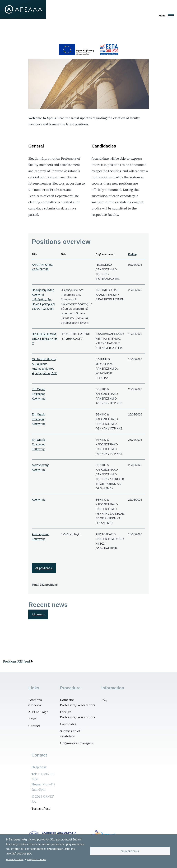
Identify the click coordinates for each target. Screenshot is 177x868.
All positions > (44, 568)
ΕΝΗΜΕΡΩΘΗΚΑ (130, 851)
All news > (38, 614)
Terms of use (41, 809)
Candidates (68, 724)
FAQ (104, 700)
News (32, 719)
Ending (132, 254)
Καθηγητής (38, 500)
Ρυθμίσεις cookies (36, 859)
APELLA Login (38, 712)
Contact (34, 726)
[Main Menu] (165, 16)
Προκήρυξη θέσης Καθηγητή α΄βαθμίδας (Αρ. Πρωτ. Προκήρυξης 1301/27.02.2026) (44, 299)
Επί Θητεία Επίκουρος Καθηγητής (38, 394)
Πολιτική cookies (15, 859)
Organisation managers (77, 743)
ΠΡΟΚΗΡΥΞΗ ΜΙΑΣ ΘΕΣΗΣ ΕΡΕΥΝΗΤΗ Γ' (44, 339)
